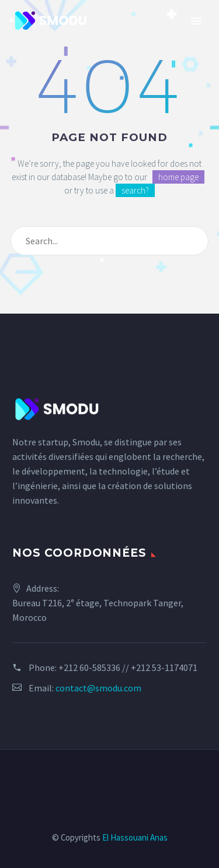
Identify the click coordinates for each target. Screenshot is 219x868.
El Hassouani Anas (135, 837)
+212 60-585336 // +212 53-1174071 (128, 667)
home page (178, 177)
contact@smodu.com (98, 688)
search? (135, 190)
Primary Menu (196, 21)
